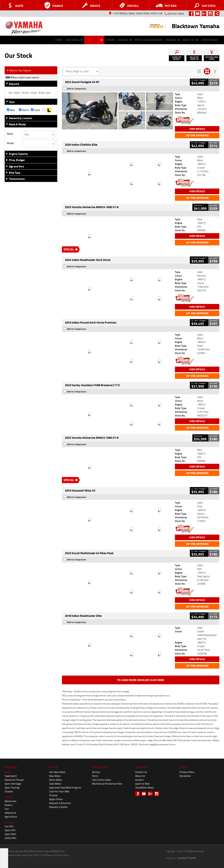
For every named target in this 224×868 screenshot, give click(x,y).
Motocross (10, 801)
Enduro (9, 805)
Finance (173, 40)
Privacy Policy (187, 772)
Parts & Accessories (149, 40)
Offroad (9, 797)
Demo (24, 110)
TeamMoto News (144, 788)
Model (10, 143)
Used (35, 110)
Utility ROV (11, 838)
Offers (110, 40)
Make (10, 134)
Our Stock (94, 40)
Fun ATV (9, 826)
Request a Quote (58, 807)
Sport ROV (10, 834)
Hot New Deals (57, 772)
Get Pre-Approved (197, 135)
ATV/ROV (10, 822)
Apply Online (56, 799)
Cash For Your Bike (59, 791)
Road (7, 772)
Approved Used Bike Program (65, 788)
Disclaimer (185, 776)
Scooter (9, 791)
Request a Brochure (60, 803)
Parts (95, 776)
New (11, 110)
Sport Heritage (13, 784)
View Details (197, 129)
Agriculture (11, 817)
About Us (190, 40)
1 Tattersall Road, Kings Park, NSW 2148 (136, 13)
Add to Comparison (77, 89)
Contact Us (141, 772)
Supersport (11, 776)
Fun (7, 809)
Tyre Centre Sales (102, 780)
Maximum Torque (14, 780)
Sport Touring (12, 788)
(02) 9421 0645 (176, 14)
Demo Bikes (56, 780)
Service (125, 40)
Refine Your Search (19, 70)
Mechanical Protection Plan (107, 784)
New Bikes (74, 40)
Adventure (10, 813)
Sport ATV (10, 830)
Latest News (209, 40)
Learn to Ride (142, 784)
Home (59, 40)
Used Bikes (55, 784)
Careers (139, 780)
